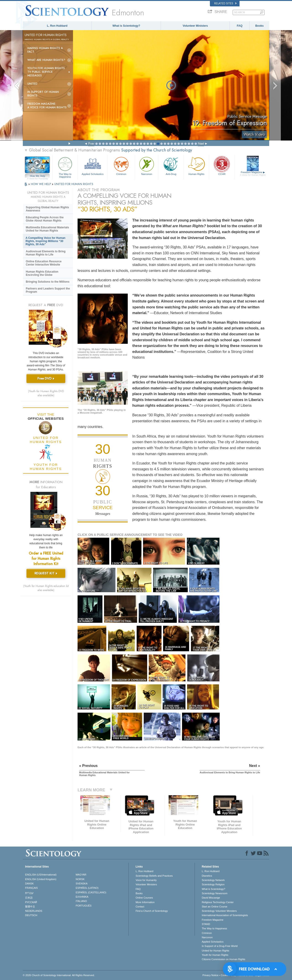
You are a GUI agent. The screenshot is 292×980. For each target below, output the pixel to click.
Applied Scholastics (93, 166)
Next (201, 143)
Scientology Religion (213, 884)
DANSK (29, 884)
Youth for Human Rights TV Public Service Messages (46, 72)
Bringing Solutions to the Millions (48, 282)
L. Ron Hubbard (57, 26)
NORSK (80, 879)
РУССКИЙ (31, 902)
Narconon (147, 166)
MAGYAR (81, 875)
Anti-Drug (171, 166)
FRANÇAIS (31, 888)
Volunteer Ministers (195, 26)
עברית (29, 893)
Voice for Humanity (146, 880)
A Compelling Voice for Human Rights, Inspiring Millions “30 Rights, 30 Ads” (46, 241)
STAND (206, 924)
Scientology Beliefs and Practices (154, 876)
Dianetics (207, 876)
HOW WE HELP (41, 184)
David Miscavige (211, 898)
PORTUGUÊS (84, 906)
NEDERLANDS (34, 911)
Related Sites (225, 3)
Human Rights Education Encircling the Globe (42, 273)
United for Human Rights (215, 951)
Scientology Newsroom (215, 893)
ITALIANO (81, 901)
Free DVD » (46, 378)
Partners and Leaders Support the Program (48, 290)
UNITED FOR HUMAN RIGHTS (74, 184)
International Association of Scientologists (225, 915)
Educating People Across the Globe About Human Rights (45, 219)
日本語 (29, 898)
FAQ (240, 26)
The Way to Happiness (65, 167)
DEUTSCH (31, 915)
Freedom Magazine (253, 174)
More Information (145, 902)
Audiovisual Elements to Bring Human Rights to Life (46, 253)
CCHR (222, 166)
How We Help (38, 176)
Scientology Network (213, 880)
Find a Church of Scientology (152, 911)
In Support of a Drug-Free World (220, 946)
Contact (140, 907)
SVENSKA (82, 884)
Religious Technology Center (218, 902)
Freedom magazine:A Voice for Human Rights (47, 106)
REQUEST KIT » (46, 573)
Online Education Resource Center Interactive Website (44, 263)
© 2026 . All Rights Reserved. (59, 975)
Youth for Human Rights (215, 955)
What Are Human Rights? (46, 60)
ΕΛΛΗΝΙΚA (82, 897)
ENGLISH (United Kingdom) (41, 879)
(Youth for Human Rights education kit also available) (46, 588)
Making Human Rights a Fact (45, 50)
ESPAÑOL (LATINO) (87, 888)
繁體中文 (30, 907)
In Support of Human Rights (43, 94)
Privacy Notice (210, 975)
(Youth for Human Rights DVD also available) (46, 393)
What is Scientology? (126, 26)
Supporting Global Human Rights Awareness (47, 209)
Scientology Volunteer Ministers (219, 911)
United (32, 84)
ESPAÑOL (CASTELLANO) (91, 892)
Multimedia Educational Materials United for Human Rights (47, 229)
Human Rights (196, 166)
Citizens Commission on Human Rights (223, 959)
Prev (91, 143)
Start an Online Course (214, 907)
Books (259, 26)
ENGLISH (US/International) (41, 875)
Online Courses (144, 898)
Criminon (121, 166)
